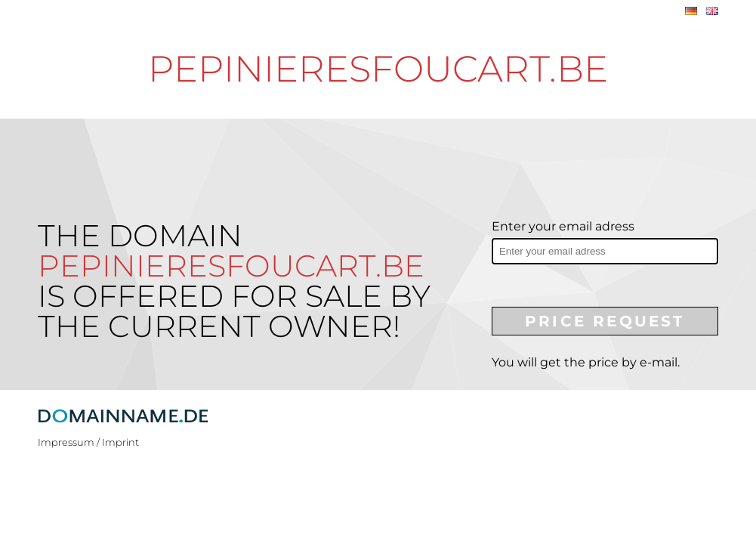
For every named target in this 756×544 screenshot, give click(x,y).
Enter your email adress (563, 226)
